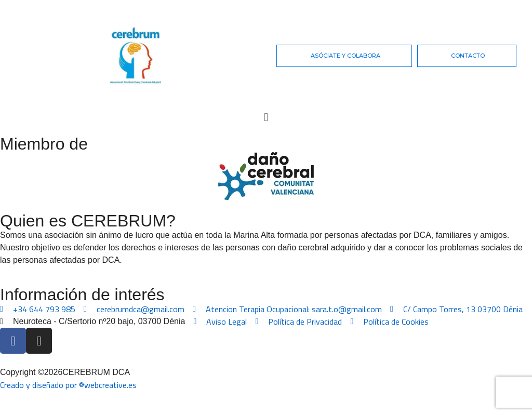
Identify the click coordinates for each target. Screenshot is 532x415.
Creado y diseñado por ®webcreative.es (68, 385)
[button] (266, 117)
